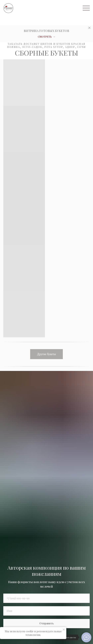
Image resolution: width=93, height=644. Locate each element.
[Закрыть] (89, 28)
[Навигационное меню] (86, 8)
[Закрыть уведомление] (64, 630)
